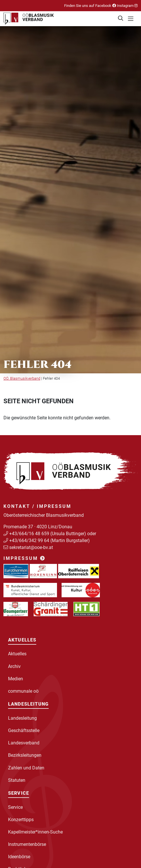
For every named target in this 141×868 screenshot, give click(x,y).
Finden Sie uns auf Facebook (90, 6)
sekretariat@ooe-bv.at (32, 547)
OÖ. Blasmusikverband (22, 378)
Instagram (127, 6)
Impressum (24, 558)
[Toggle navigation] (131, 19)
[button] (121, 19)
